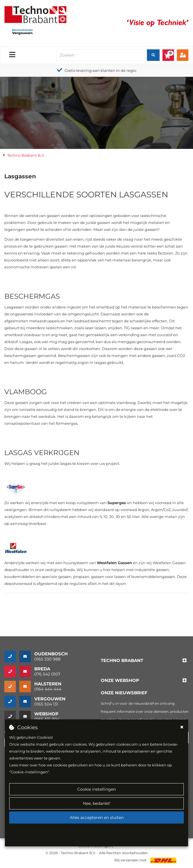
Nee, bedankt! (97, 803)
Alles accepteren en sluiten (97, 818)
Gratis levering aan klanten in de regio (100, 70)
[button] (122, 661)
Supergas (117, 503)
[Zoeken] (153, 55)
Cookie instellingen (96, 789)
